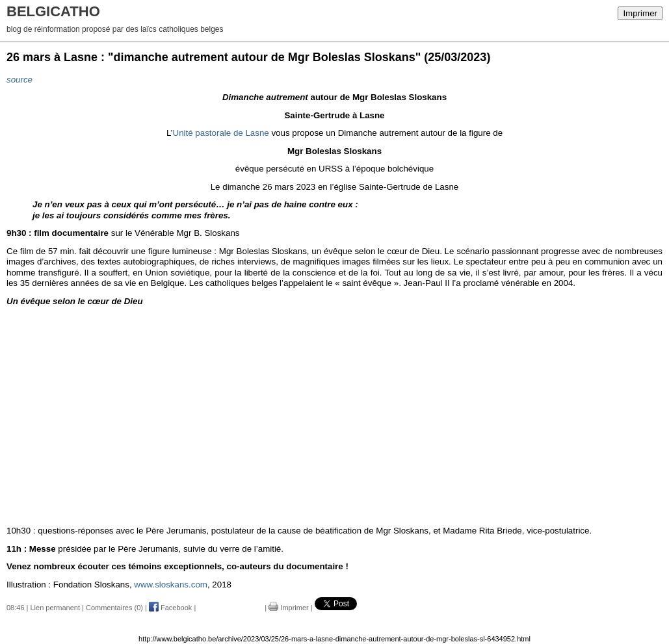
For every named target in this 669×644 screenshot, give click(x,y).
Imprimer (640, 13)
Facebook (170, 608)
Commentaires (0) (114, 608)
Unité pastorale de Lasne (221, 133)
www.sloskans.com (171, 585)
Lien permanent (55, 608)
